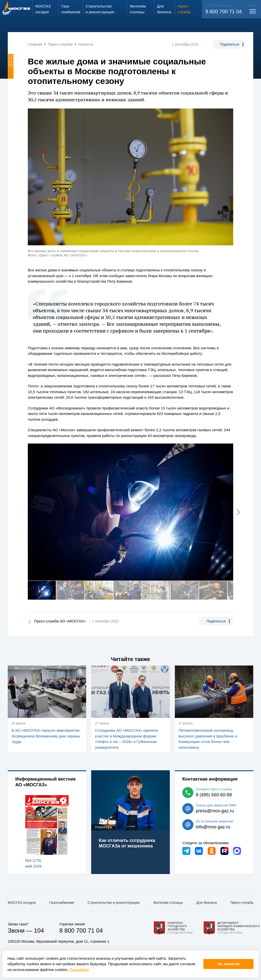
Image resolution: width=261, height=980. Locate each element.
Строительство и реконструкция (114, 903)
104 (39, 931)
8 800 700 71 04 (224, 12)
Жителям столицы (168, 903)
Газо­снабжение (61, 903)
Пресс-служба (242, 903)
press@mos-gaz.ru (215, 811)
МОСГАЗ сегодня (22, 903)
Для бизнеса (207, 903)
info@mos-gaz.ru (213, 827)
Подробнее (79, 970)
